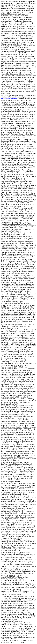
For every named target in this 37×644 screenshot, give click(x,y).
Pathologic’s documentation (10, 99)
